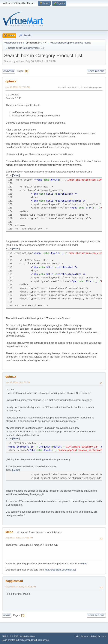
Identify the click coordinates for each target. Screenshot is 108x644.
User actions (96, 71)
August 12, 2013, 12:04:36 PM (19, 538)
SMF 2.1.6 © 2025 (10, 636)
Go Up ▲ (102, 636)
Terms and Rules (88, 636)
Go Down (9, 71)
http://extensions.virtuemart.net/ (61, 570)
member (84, 564)
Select (16, 175)
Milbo (9, 532)
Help (77, 636)
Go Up (7, 615)
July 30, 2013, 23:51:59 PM (18, 382)
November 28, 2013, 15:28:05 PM (21, 587)
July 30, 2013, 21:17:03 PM (18, 87)
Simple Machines (27, 636)
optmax (11, 81)
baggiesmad (14, 581)
